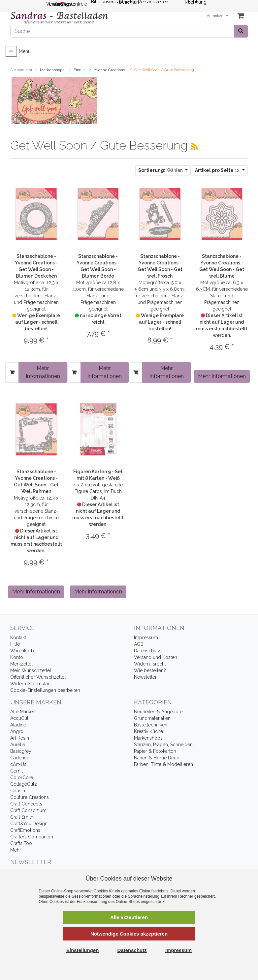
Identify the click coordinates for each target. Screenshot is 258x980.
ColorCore (22, 777)
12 (218, 170)
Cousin (18, 791)
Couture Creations (30, 797)
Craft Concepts (26, 804)
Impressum (146, 638)
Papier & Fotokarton (155, 751)
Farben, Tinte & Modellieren (163, 764)
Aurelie (18, 745)
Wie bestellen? (150, 670)
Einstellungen (82, 950)
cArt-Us (18, 764)
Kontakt (18, 638)
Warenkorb (22, 651)
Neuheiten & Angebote (158, 712)
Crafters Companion (32, 837)
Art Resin (20, 738)
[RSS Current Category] (194, 147)
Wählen (161, 170)
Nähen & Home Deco (157, 758)
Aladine (18, 725)
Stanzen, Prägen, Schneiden (163, 745)
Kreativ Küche (148, 731)
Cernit (16, 771)
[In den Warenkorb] (12, 372)
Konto (17, 657)
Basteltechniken (151, 725)
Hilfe (15, 644)
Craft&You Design (29, 824)
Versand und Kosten (156, 657)
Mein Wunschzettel (31, 670)
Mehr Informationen (43, 372)
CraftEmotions (25, 830)
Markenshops (148, 738)
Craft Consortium (28, 810)
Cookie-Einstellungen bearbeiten (45, 690)
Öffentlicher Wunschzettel (38, 677)
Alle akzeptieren (129, 917)
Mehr (16, 850)
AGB (139, 644)
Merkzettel (21, 664)
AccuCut (19, 718)
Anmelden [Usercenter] (217, 16)
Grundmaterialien (152, 718)
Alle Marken (23, 712)
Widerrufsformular (30, 684)
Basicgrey (21, 751)
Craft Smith (22, 817)
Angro (17, 731)
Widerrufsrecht (150, 664)
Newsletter (145, 677)
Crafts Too (21, 843)
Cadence (20, 758)
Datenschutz (147, 651)
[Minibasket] (241, 16)
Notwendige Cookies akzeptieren (129, 934)
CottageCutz (24, 784)
